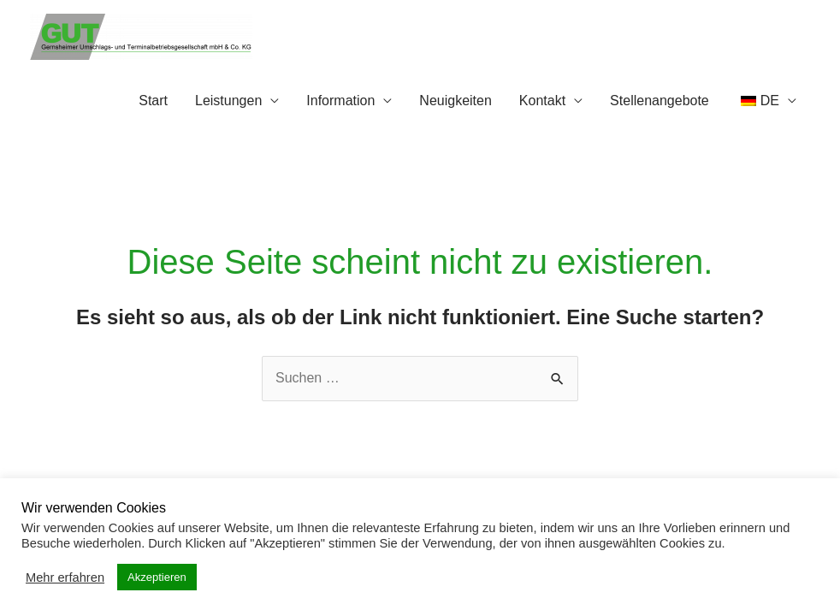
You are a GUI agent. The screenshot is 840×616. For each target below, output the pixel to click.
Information (340, 101)
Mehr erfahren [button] (65, 577)
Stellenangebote (660, 101)
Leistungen (228, 101)
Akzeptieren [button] (157, 577)
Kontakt (542, 101)
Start (153, 101)
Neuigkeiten (455, 101)
